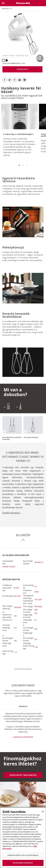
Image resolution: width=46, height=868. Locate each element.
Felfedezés (6, 9)
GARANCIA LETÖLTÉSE (23, 737)
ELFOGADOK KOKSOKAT (23, 863)
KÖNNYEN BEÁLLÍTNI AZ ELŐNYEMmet (23, 855)
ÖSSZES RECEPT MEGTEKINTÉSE (23, 775)
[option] (19, 134)
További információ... (12, 513)
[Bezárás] (43, 812)
